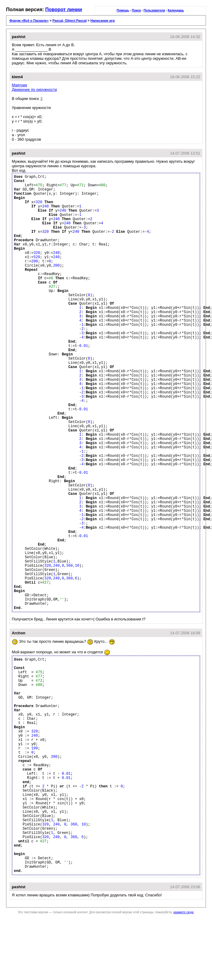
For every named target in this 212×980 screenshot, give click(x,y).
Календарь (176, 10)
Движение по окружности (34, 90)
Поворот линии (64, 10)
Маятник (20, 85)
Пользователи (154, 10)
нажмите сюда (183, 912)
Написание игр (103, 21)
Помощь (123, 10)
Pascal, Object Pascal (69, 21)
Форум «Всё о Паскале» (29, 21)
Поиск (136, 10)
